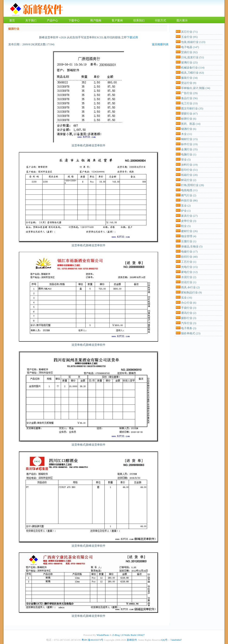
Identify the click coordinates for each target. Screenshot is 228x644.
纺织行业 (189, 257)
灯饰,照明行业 (192, 185)
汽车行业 (189, 323)
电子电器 (190, 47)
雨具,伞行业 (190, 287)
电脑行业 (189, 154)
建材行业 (189, 231)
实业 (187, 298)
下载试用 (132, 37)
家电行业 (189, 272)
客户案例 (117, 20)
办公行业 (189, 303)
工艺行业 (189, 262)
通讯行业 (189, 313)
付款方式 (160, 20)
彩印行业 (189, 170)
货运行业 (189, 83)
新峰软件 (132, 640)
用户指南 (96, 20)
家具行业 (189, 216)
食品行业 (189, 98)
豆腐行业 (189, 241)
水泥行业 (189, 277)
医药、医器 (191, 124)
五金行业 (189, 37)
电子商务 (189, 328)
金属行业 (189, 149)
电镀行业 (189, 252)
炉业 (186, 211)
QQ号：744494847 (172, 640)
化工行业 (189, 103)
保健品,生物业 (192, 246)
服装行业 (189, 78)
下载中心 (74, 20)
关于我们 (31, 20)
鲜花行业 (189, 180)
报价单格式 (191, 333)
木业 (187, 134)
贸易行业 (189, 52)
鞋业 (186, 226)
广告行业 (189, 93)
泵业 (186, 206)
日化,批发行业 (192, 57)
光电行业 (189, 267)
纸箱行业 (189, 175)
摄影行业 (189, 318)
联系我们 (139, 20)
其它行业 (189, 32)
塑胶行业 (189, 114)
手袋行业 (189, 308)
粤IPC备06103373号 (92, 640)
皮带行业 (189, 221)
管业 (186, 160)
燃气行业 (189, 195)
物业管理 (189, 236)
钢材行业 (189, 139)
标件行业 (189, 144)
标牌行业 (189, 119)
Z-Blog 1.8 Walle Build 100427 (129, 635)
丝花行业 (189, 282)
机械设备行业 (193, 68)
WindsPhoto (103, 635)
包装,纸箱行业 (193, 42)
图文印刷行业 (192, 108)
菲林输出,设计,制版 (196, 88)
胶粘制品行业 (191, 292)
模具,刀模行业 (192, 73)
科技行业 (189, 200)
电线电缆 (189, 190)
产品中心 (52, 20)
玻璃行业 (189, 62)
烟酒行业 (189, 129)
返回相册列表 (160, 44)
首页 (12, 20)
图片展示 (182, 20)
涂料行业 (189, 165)
